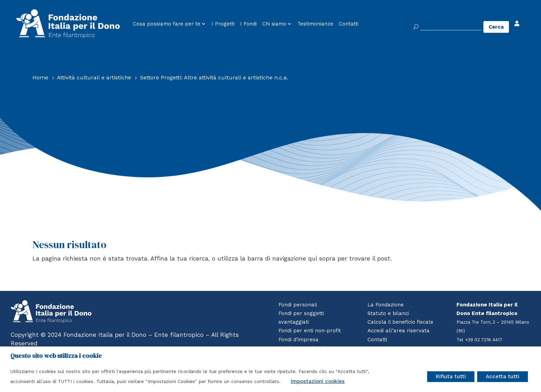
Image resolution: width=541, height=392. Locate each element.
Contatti (349, 24)
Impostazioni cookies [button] (318, 381)
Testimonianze (315, 24)
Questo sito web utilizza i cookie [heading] (56, 356)
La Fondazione (386, 305)
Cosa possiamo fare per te (167, 24)
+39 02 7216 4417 (484, 340)
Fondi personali (298, 305)
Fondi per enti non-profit (310, 331)
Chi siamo (274, 24)
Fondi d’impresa (298, 340)
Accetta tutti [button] (503, 376)
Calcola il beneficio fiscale (400, 322)
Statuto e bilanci (388, 313)
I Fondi (248, 24)
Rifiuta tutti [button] (451, 376)
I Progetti (223, 24)
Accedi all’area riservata (398, 331)
